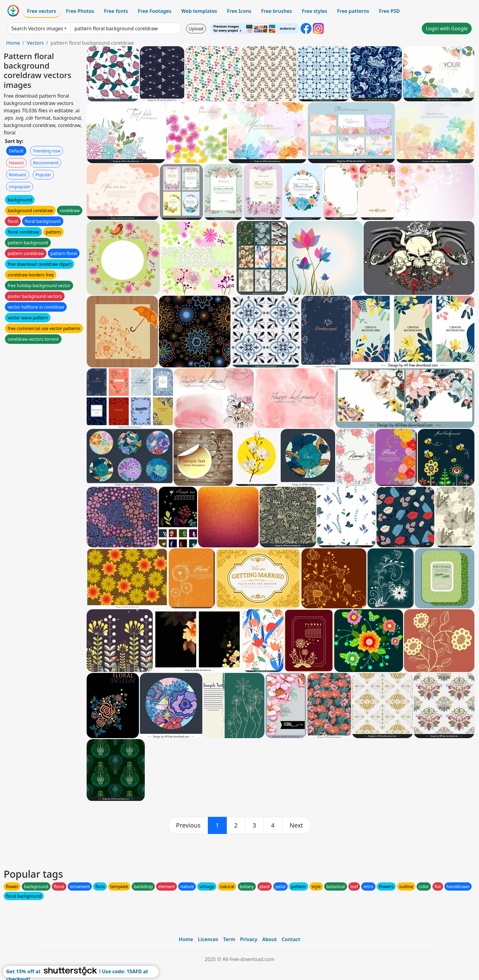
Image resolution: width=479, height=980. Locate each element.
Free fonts (116, 11)
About (269, 939)
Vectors (35, 43)
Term (229, 939)
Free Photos (80, 11)
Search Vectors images (37, 28)
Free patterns (353, 11)
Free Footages (155, 11)
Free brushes (277, 11)
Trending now (47, 151)
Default (16, 151)
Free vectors (41, 11)
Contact (291, 939)
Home (13, 43)
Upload (196, 29)
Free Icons (239, 11)
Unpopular (20, 187)
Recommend (46, 163)
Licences (208, 939)
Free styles (314, 11)
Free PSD (389, 11)
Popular (43, 175)
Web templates (199, 11)
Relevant (18, 175)
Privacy (249, 939)
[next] (296, 825)
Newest (16, 163)
